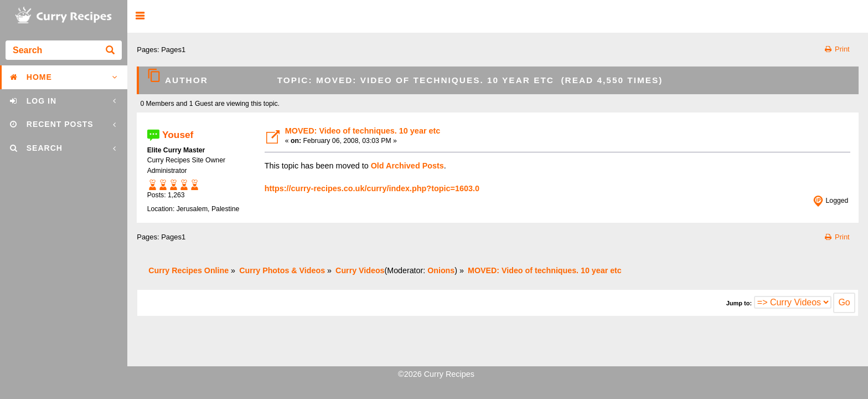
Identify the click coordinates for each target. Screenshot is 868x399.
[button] (140, 16)
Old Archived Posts (407, 166)
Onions (441, 270)
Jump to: (739, 303)
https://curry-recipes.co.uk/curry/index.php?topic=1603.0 (372, 188)
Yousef (178, 134)
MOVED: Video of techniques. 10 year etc (363, 131)
